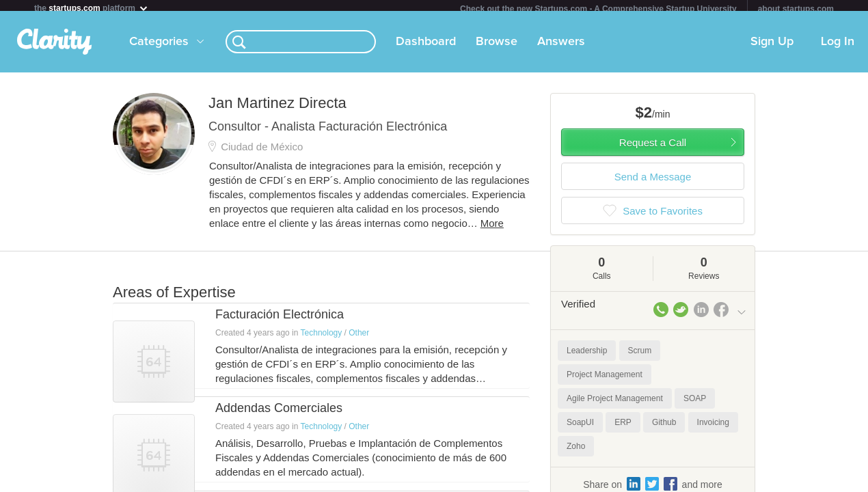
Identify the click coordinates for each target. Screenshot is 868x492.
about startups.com (796, 9)
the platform (92, 8)
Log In (838, 47)
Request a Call (653, 148)
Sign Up (772, 47)
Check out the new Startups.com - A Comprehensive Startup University (598, 9)
